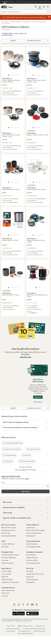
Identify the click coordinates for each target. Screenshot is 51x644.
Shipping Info (31, 536)
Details (27, 479)
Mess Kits (26, 455)
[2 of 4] (12, 75)
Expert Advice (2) (20, 33)
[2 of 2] (39, 288)
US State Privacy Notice (13, 625)
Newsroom (30, 577)
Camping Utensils (9, 455)
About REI (30, 571)
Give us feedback (21, 470)
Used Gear (5, 560)
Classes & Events (32, 558)
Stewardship (30, 582)
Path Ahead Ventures (33, 563)
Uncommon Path (32, 560)
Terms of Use (11, 622)
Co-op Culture (6, 574)
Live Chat (5, 596)
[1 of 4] (8, 75)
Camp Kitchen (26, 22)
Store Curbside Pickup (34, 533)
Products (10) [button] (7, 33)
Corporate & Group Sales (10, 582)
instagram (14, 605)
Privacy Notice (40, 622)
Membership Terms (40, 627)
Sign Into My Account (9, 527)
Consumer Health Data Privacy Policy (34, 625)
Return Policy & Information (36, 530)
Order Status (31, 527)
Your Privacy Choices (25, 622)
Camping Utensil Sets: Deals (12, 443)
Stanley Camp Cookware (12, 449)
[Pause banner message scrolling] (49, 17)
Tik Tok (19, 605)
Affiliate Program (7, 579)
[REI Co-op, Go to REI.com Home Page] (4, 7)
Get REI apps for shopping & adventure (25, 610)
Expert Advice (31, 555)
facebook (23, 605)
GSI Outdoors (5, 22)
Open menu (48, 7)
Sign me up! (25, 491)
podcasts (37, 605)
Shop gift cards (26, 357)
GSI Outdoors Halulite (27, 461)
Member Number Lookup (10, 555)
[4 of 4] (18, 75)
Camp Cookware (6, 23)
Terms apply (25, 354)
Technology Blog (32, 579)
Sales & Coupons (32, 544)
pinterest (28, 605)
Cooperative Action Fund (35, 574)
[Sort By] (38, 41)
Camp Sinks (8, 461)
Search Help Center (8, 590)
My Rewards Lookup (8, 530)
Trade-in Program (7, 563)
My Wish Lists (6, 533)
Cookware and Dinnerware (39, 22)
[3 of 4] (15, 75)
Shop (10, 7)
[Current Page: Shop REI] (5, 2)
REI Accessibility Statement (25, 630)
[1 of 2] (36, 288)
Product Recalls (10, 627)
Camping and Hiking (16, 22)
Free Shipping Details (33, 547)
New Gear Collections (9, 558)
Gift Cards (5, 547)
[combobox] (25, 12)
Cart (44, 7)
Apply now (38, 397)
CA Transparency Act (24, 627)
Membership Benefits (9, 536)
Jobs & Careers (6, 571)
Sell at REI (5, 577)
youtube (32, 605)
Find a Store (5, 593)
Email (3, 483)
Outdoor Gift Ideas (8, 544)
